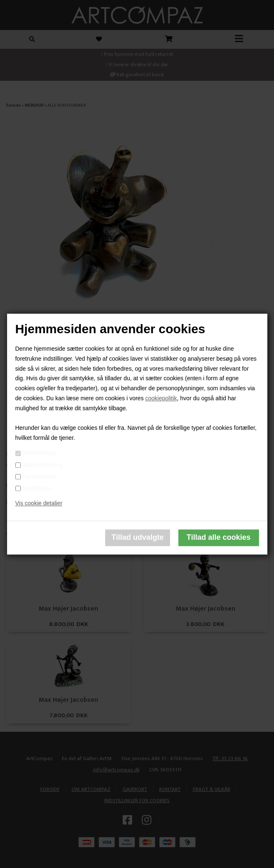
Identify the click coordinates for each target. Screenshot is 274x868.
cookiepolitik (161, 398)
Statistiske (37, 488)
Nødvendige (39, 453)
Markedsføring (42, 465)
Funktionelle (39, 476)
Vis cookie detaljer (38, 503)
